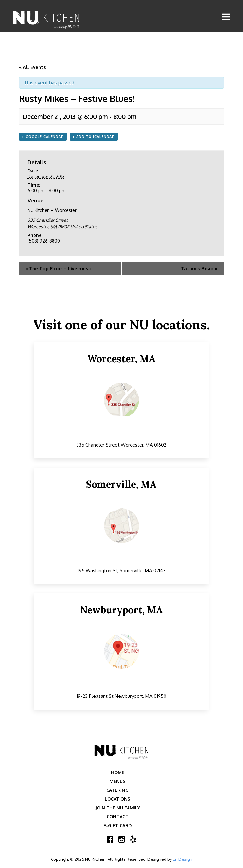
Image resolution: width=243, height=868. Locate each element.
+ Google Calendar (43, 137)
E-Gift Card (118, 825)
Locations (118, 799)
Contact (118, 817)
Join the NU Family (118, 808)
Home (118, 772)
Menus (118, 781)
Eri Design (183, 859)
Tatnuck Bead (199, 268)
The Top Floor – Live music (59, 268)
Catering (118, 790)
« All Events (32, 67)
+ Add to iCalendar (94, 137)
